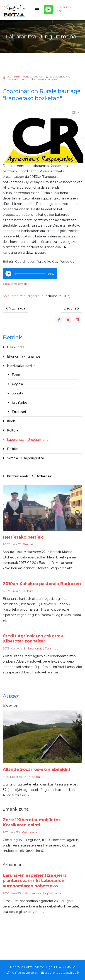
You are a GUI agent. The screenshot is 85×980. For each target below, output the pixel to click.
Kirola (11, 421)
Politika (12, 449)
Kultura (12, 430)
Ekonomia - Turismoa (23, 356)
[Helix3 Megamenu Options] (37, 10)
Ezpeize (18, 375)
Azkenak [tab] (44, 476)
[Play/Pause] (48, 9)
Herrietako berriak (21, 366)
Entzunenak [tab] (17, 476)
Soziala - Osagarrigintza (25, 458)
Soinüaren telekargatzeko (23, 296)
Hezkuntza (15, 347)
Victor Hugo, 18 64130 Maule (55, 967)
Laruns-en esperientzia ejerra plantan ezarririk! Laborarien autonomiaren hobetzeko (35, 881)
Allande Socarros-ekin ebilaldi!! (36, 769)
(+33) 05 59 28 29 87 (24, 973)
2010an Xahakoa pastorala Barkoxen (42, 584)
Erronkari (18, 412)
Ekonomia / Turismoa (43, 648)
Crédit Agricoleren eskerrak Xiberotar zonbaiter (33, 639)
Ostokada (30, 832)
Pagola (17, 384)
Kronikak (35, 777)
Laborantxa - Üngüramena (27, 440)
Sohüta (17, 393)
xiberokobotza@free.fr (62, 973)
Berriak (28, 544)
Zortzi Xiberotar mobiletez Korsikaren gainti (32, 822)
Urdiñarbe (19, 403)
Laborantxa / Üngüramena (24, 77)
